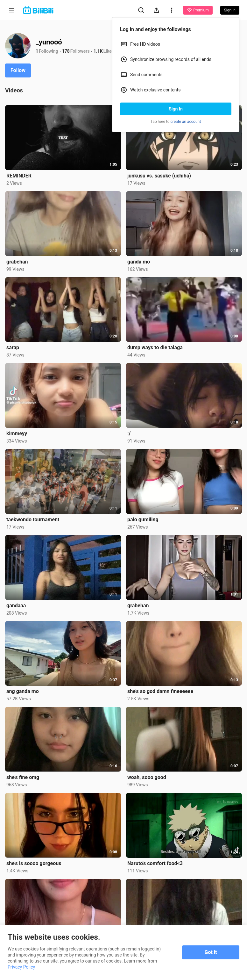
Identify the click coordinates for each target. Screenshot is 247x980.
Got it (211, 952)
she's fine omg (23, 777)
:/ (129, 433)
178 (66, 51)
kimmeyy (17, 433)
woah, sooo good (147, 777)
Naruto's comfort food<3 (155, 863)
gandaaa (16, 606)
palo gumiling (143, 520)
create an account (186, 122)
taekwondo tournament (33, 520)
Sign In (176, 109)
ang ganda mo (23, 691)
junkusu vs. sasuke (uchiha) (159, 176)
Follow (18, 70)
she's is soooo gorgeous (34, 863)
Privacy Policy (21, 967)
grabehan (17, 262)
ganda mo (139, 262)
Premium (198, 10)
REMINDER (19, 176)
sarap (13, 347)
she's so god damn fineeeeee (160, 691)
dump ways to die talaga (155, 347)
